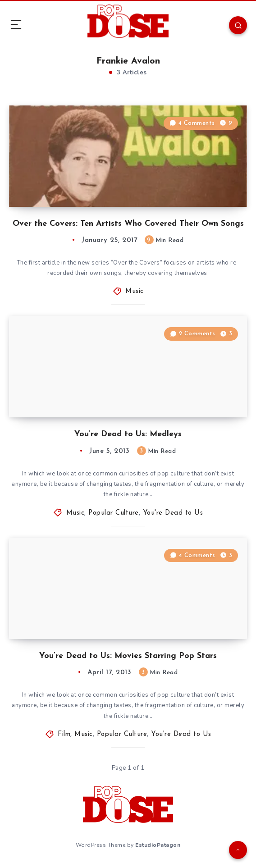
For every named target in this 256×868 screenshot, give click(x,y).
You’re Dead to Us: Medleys (128, 434)
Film (64, 734)
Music (135, 291)
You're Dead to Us (173, 513)
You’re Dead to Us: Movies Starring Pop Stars (128, 656)
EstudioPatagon (158, 845)
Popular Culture (114, 513)
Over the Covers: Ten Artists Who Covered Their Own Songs (128, 224)
